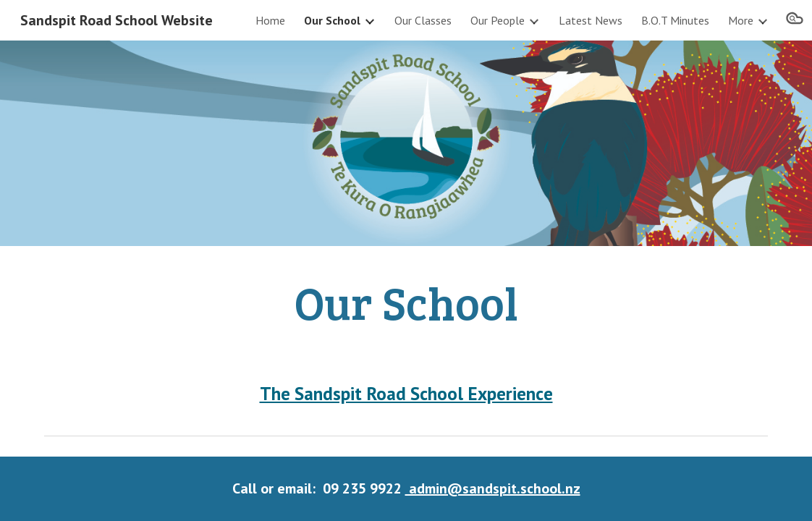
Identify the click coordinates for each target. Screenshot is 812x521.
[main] (406, 302)
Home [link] (270, 20)
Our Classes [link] (423, 20)
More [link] (741, 20)
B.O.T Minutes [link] (675, 20)
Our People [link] (498, 20)
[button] (795, 20)
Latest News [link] (591, 20)
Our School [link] (332, 20)
